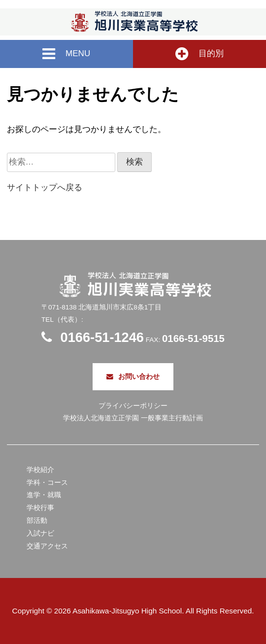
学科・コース (47, 483)
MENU (66, 54)
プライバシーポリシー (133, 406)
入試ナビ (40, 533)
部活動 (37, 521)
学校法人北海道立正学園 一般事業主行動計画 (133, 418)
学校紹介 (40, 470)
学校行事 (40, 508)
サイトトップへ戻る (45, 187)
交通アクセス (47, 546)
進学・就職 (44, 495)
